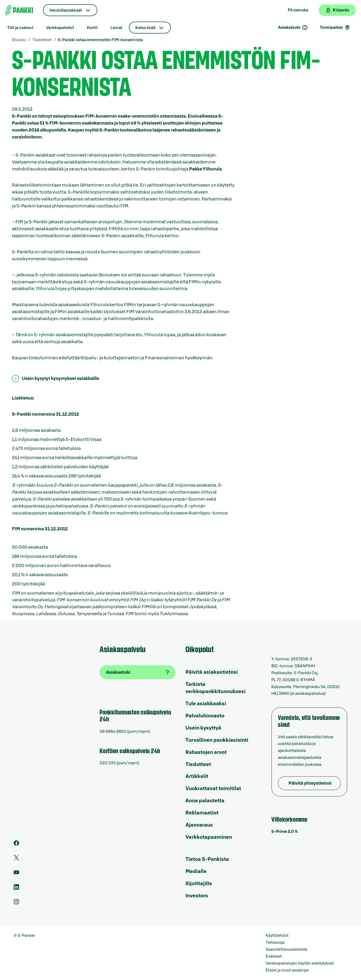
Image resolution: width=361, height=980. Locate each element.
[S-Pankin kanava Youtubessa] (16, 874)
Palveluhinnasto (205, 716)
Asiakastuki (293, 28)
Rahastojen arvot (206, 752)
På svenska (298, 10)
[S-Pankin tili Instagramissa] (16, 903)
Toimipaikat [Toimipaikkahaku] (335, 28)
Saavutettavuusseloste (287, 949)
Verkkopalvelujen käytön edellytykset (300, 963)
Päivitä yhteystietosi (310, 783)
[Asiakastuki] (138, 672)
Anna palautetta (205, 801)
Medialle (196, 872)
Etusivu (19, 40)
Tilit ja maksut (20, 28)
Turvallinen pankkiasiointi (217, 740)
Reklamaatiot (202, 813)
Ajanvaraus (199, 825)
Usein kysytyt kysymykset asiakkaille (60, 378)
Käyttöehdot (277, 936)
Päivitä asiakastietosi (212, 672)
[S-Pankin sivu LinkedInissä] (16, 888)
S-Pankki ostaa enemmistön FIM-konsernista (100, 40)
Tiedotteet (42, 40)
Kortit (92, 28)
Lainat (116, 28)
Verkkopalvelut (60, 28)
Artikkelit (197, 777)
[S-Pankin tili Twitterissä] (16, 859)
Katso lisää (145, 28)
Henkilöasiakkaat (66, 10)
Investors (197, 896)
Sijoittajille (199, 884)
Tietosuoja (275, 943)
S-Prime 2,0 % (285, 832)
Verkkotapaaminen (209, 837)
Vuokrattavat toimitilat (213, 789)
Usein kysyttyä (203, 728)
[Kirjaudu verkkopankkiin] (337, 10)
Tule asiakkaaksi (206, 704)
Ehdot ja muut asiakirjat (287, 970)
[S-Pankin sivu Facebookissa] (16, 845)
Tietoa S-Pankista (207, 859)
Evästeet (274, 956)
